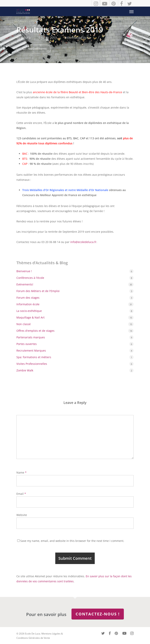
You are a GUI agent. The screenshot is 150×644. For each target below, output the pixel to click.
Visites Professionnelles (32, 364)
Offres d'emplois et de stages (35, 331)
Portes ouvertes (27, 344)
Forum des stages (28, 298)
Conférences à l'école (30, 278)
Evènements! (25, 284)
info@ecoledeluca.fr (83, 242)
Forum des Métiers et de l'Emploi (38, 291)
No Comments (34, 49)
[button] (131, 11)
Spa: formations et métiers (34, 357)
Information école (78, 38)
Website (22, 515)
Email (21, 494)
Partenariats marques (31, 337)
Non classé (24, 324)
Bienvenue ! (24, 271)
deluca (26, 38)
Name (21, 472)
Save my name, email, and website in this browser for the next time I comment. (72, 541)
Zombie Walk (25, 370)
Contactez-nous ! (98, 614)
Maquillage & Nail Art (30, 317)
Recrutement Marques (31, 351)
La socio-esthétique (29, 311)
